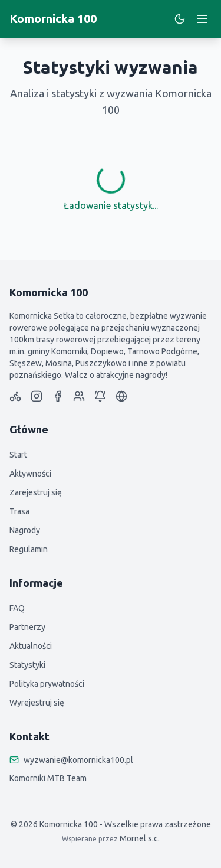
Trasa (19, 511)
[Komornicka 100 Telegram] (100, 396)
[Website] (121, 396)
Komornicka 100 (53, 19)
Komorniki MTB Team (48, 778)
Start (18, 455)
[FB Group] (79, 396)
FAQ (17, 608)
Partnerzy (27, 627)
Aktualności (31, 646)
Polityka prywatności (47, 684)
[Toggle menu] (202, 19)
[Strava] (15, 396)
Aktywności (30, 474)
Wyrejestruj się (37, 703)
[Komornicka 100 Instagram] (37, 396)
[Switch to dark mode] (180, 19)
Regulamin (29, 549)
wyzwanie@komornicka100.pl (78, 760)
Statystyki (27, 665)
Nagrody (25, 530)
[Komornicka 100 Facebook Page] (58, 396)
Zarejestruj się (36, 492)
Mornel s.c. (140, 838)
